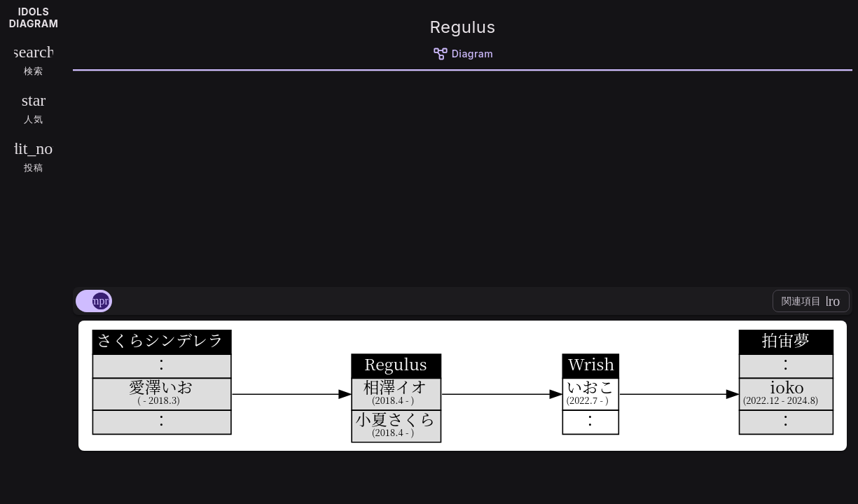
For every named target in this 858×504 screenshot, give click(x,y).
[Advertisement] (463, 176)
